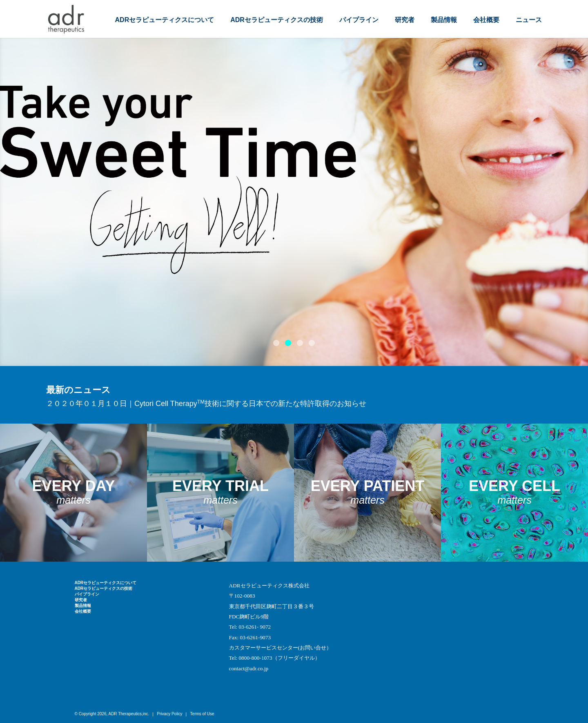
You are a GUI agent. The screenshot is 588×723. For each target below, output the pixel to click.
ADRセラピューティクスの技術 (277, 20)
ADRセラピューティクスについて (165, 20)
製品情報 (444, 20)
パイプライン (359, 20)
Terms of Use (202, 714)
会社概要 (486, 20)
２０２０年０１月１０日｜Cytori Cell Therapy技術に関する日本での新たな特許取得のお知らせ (206, 404)
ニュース (529, 20)
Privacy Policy (169, 714)
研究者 (405, 20)
